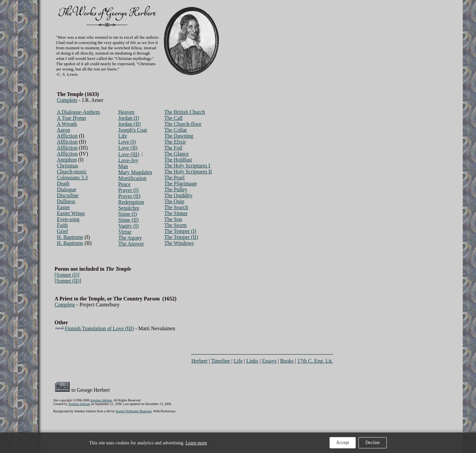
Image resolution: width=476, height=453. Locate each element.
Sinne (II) (129, 220)
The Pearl (175, 178)
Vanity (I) (129, 226)
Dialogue (67, 189)
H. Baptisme (70, 237)
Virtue (125, 232)
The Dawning (179, 136)
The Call (174, 118)
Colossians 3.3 (72, 178)
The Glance (177, 154)
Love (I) (127, 142)
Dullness (66, 201)
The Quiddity (178, 195)
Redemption (131, 202)
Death (63, 183)
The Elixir (175, 142)
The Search (176, 207)
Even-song (68, 219)
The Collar (176, 130)
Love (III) (129, 154)
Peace (124, 184)
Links (252, 361)
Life (123, 136)
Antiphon (67, 160)
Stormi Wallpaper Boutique (134, 411)
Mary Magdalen (135, 172)
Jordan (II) (130, 124)
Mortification (132, 178)
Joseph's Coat (133, 130)
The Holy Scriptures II (188, 172)
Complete (67, 100)
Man (123, 166)
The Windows (179, 243)
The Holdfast (178, 160)
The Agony (130, 238)
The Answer (131, 244)
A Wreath (67, 124)
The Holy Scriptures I (187, 166)
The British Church (185, 112)
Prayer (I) (129, 190)
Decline (373, 443)
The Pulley (176, 189)
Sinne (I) (128, 214)
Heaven (126, 112)
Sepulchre (129, 208)
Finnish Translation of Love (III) (99, 328)
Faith (62, 225)
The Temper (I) (180, 231)
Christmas (68, 166)
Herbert (199, 361)
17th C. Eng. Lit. (315, 361)
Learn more (196, 443)
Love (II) (128, 148)
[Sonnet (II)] (68, 281)
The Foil (173, 148)
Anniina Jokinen (101, 400)
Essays (269, 361)
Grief (62, 231)
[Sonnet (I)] (67, 275)
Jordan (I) (129, 118)
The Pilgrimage (181, 183)
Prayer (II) (129, 196)
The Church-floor (183, 124)
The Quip (174, 201)
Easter (63, 207)
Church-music (72, 172)
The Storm (176, 225)
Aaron (63, 130)
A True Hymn (71, 118)
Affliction (67, 136)
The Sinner (176, 213)
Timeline (221, 361)
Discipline (68, 195)
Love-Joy (128, 160)
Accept (343, 443)
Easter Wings (71, 213)
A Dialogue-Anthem (78, 112)
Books (287, 361)
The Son (173, 219)
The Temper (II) (181, 237)
